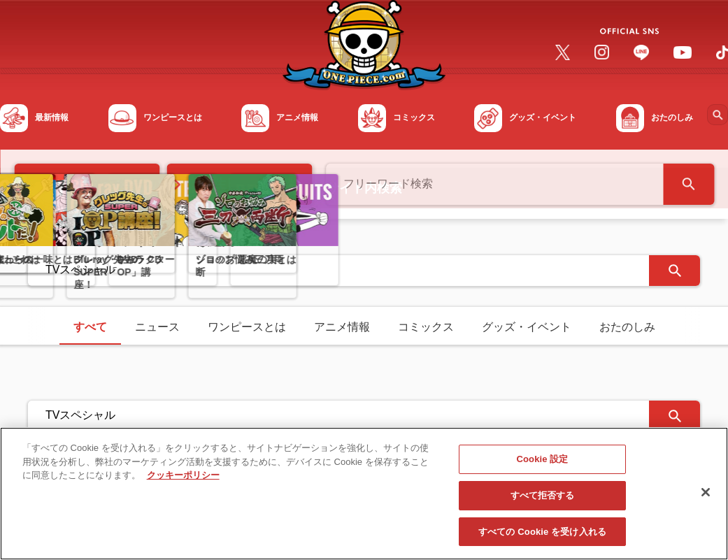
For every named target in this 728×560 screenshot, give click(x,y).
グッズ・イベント (527, 327)
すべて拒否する (543, 501)
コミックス (426, 327)
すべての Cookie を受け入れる (542, 537)
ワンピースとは (247, 327)
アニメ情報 (342, 327)
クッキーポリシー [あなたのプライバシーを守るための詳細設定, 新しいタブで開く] (183, 481)
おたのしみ (627, 327)
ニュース (157, 327)
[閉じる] (706, 498)
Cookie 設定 (542, 465)
